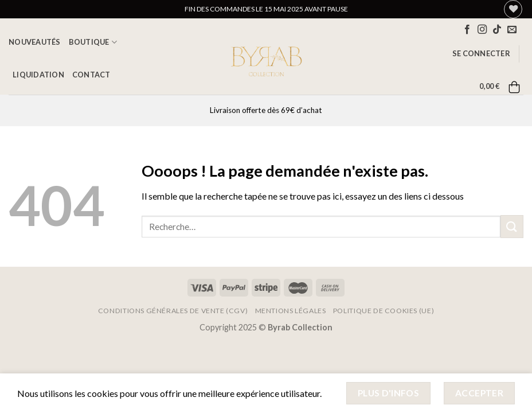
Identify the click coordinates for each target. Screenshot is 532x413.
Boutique (93, 42)
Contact (91, 75)
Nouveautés (35, 42)
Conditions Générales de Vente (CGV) (173, 311)
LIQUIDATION (38, 75)
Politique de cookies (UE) (384, 311)
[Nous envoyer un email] (512, 30)
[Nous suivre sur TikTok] (497, 30)
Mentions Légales (291, 311)
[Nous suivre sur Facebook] (467, 30)
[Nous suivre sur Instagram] (482, 30)
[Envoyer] (512, 226)
